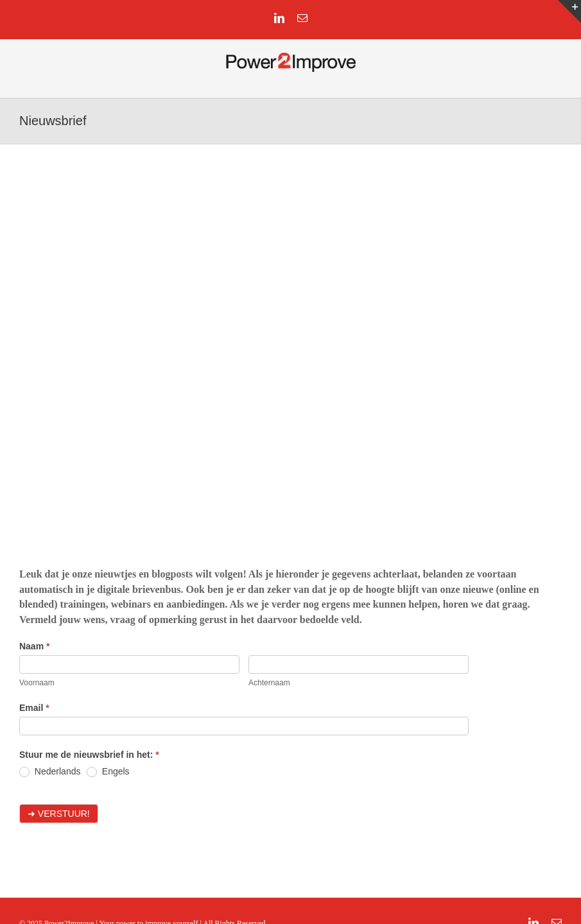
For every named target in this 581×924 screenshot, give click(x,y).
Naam (34, 646)
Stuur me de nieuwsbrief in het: (89, 755)
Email (34, 708)
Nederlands (50, 772)
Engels (108, 772)
